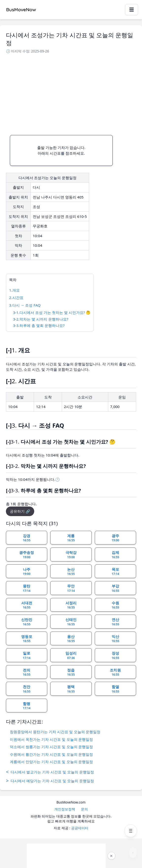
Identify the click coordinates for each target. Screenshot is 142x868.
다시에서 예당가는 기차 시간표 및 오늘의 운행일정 (50, 781)
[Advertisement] (71, 93)
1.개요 (14, 290)
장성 (115, 655)
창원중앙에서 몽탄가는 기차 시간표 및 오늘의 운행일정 (55, 732)
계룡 (71, 538)
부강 (115, 588)
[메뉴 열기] (131, 831)
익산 (115, 639)
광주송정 (27, 555)
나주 (27, 571)
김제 (115, 555)
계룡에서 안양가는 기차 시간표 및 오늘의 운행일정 (51, 762)
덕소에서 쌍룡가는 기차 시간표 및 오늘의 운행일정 (51, 747)
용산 (71, 639)
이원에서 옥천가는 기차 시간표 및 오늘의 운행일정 (51, 739)
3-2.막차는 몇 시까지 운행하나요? (41, 319)
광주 (115, 538)
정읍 (71, 672)
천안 (27, 689)
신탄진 (27, 622)
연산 (115, 622)
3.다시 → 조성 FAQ (25, 305)
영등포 (27, 639)
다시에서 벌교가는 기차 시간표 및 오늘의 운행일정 (50, 772)
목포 (115, 571)
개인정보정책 (65, 809)
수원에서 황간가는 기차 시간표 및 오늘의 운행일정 (51, 754)
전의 (27, 672)
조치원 (115, 672)
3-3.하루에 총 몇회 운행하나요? (39, 325)
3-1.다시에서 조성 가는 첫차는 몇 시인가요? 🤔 (52, 312)
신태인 (71, 622)
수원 (115, 605)
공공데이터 (80, 828)
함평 (27, 706)
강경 (27, 538)
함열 (115, 689)
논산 (71, 571)
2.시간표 (16, 298)
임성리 (71, 655)
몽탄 (27, 588)
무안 (71, 588)
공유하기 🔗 (20, 511)
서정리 (71, 605)
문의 (84, 809)
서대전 (27, 605)
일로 (27, 655)
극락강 (71, 555)
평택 (71, 689)
